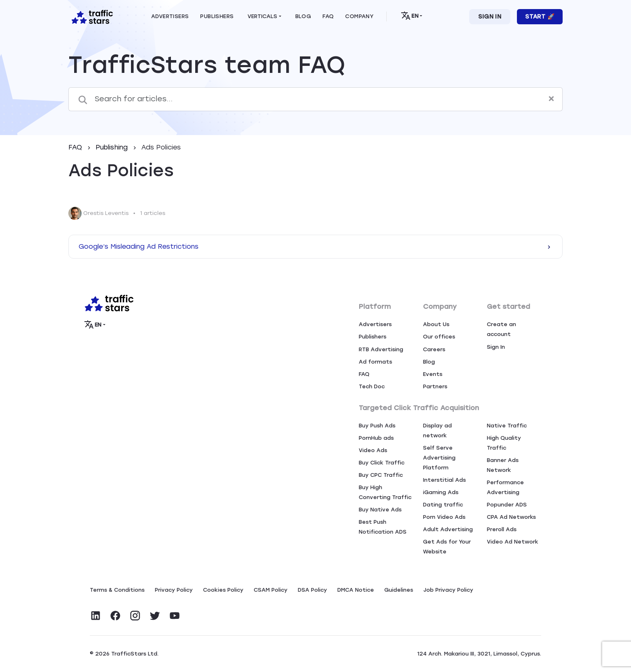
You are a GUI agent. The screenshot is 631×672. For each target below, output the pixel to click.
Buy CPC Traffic (381, 475)
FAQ (76, 147)
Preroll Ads (502, 529)
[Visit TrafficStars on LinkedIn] (96, 616)
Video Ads (373, 450)
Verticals (262, 16)
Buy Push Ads (377, 426)
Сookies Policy (223, 590)
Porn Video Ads (444, 517)
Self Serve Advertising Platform (439, 458)
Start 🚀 (540, 17)
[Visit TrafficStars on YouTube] (175, 616)
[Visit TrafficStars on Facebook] (115, 616)
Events (433, 374)
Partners (435, 386)
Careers (434, 349)
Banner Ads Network (503, 465)
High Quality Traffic (504, 443)
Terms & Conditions (117, 590)
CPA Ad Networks (511, 517)
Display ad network (437, 430)
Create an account (501, 329)
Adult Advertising (448, 529)
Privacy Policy (174, 590)
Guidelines (399, 590)
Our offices (439, 337)
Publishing (113, 147)
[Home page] (91, 16)
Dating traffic (443, 505)
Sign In (490, 17)
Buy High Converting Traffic (385, 492)
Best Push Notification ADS (383, 527)
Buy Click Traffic (382, 463)
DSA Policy (312, 590)
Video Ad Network (513, 542)
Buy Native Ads (380, 510)
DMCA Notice (356, 590)
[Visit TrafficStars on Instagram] (135, 616)
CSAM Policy (271, 590)
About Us (436, 324)
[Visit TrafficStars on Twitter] (155, 616)
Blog (429, 362)
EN (410, 16)
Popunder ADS (507, 505)
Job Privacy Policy (448, 590)
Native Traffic (507, 426)
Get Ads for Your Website (447, 547)
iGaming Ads (441, 492)
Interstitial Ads (444, 480)
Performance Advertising (505, 487)
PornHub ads (376, 438)
